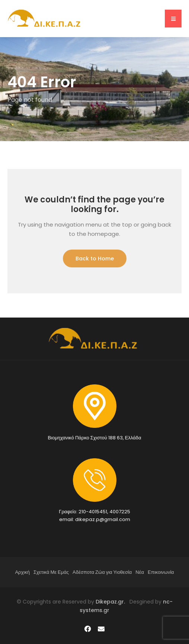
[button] (173, 19)
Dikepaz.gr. (113, 602)
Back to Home (95, 258)
